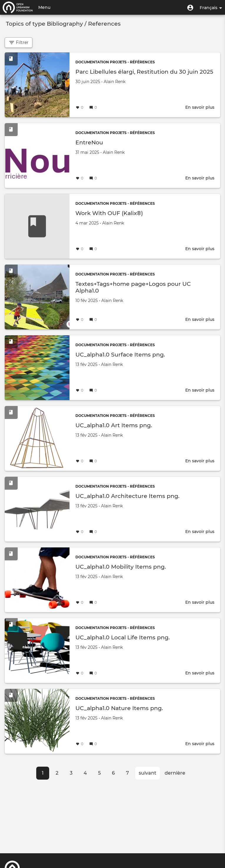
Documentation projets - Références (115, 62)
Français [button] (211, 8)
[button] (190, 7)
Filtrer (19, 43)
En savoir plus (200, 107)
